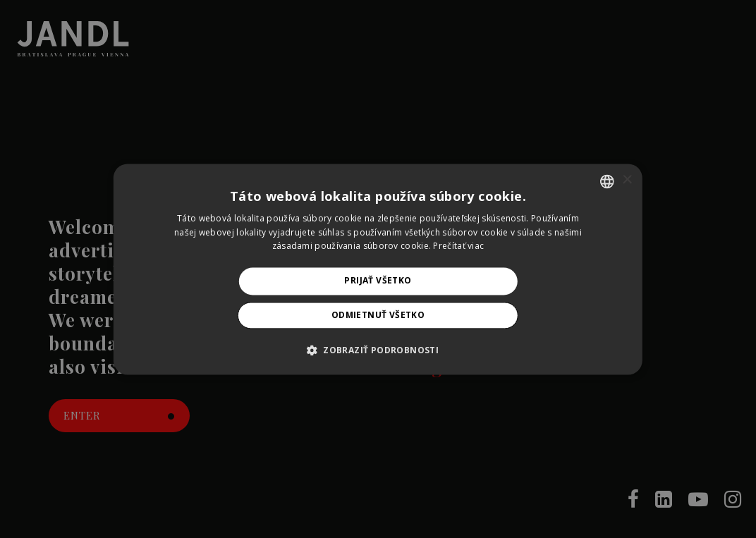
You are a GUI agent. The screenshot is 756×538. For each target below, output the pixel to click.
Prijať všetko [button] (378, 281)
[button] (378, 350)
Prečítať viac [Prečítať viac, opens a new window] (458, 246)
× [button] (627, 180)
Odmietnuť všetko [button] (378, 315)
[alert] (378, 269)
